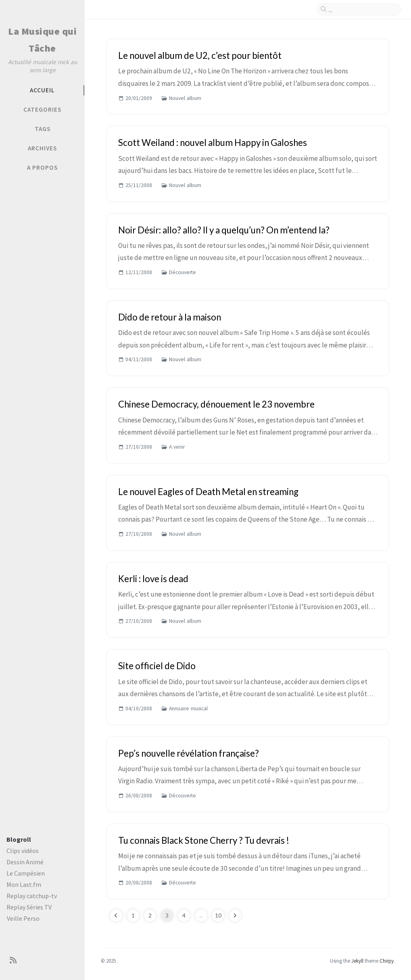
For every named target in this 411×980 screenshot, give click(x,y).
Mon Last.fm (24, 884)
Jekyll (357, 961)
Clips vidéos (23, 851)
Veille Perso (23, 918)
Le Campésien (26, 873)
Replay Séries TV (29, 907)
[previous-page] (116, 915)
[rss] (13, 960)
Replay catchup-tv (32, 896)
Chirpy (387, 961)
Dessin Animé (25, 862)
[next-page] (235, 915)
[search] (362, 10)
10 (218, 915)
